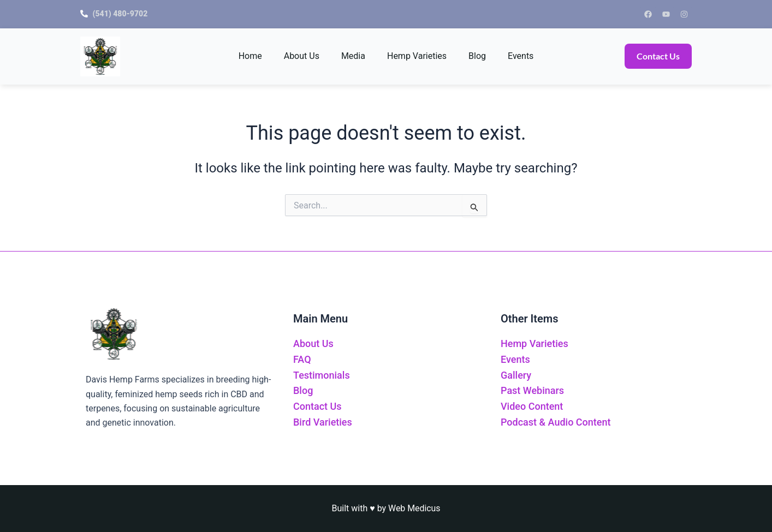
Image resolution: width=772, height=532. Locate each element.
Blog (477, 56)
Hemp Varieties (417, 56)
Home (250, 56)
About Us (302, 56)
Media (353, 56)
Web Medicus (414, 508)
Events (521, 56)
